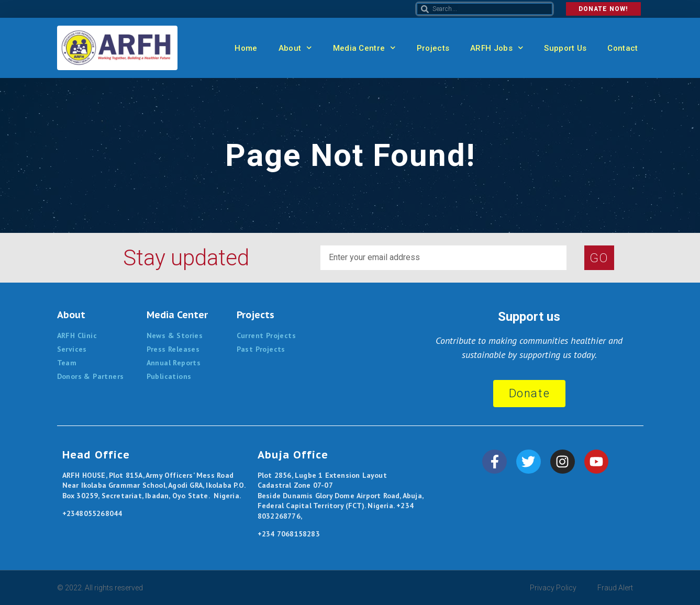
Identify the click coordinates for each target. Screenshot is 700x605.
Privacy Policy (553, 588)
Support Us (565, 48)
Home (246, 48)
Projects (433, 48)
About (295, 48)
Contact (623, 48)
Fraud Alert (615, 588)
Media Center (177, 315)
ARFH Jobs (497, 48)
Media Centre (364, 48)
